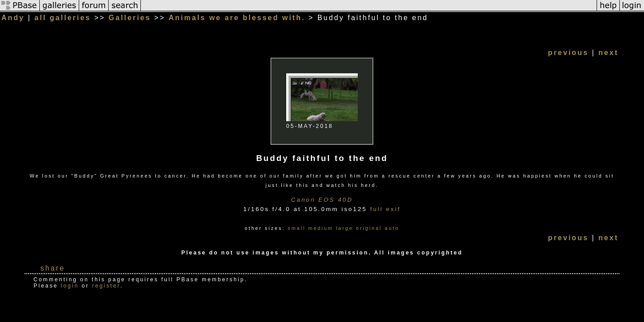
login (70, 286)
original (369, 228)
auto (392, 228)
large (345, 228)
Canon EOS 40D (322, 200)
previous (568, 53)
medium (321, 228)
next (608, 53)
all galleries (63, 18)
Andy (13, 18)
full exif (385, 209)
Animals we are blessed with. (237, 18)
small (297, 228)
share (53, 268)
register (106, 286)
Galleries (130, 18)
